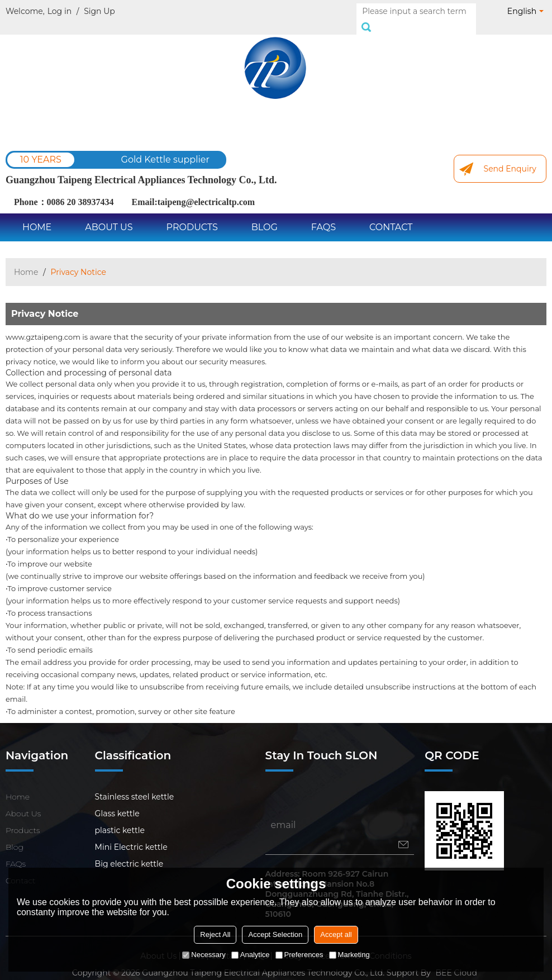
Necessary (204, 955)
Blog (265, 215)
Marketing (349, 955)
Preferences (299, 955)
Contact (391, 215)
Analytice (251, 955)
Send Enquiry (510, 156)
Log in (60, 11)
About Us (109, 215)
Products (192, 215)
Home (37, 215)
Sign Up (99, 11)
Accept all (336, 934)
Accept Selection (275, 934)
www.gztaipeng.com (43, 325)
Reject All (215, 934)
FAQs (323, 215)
